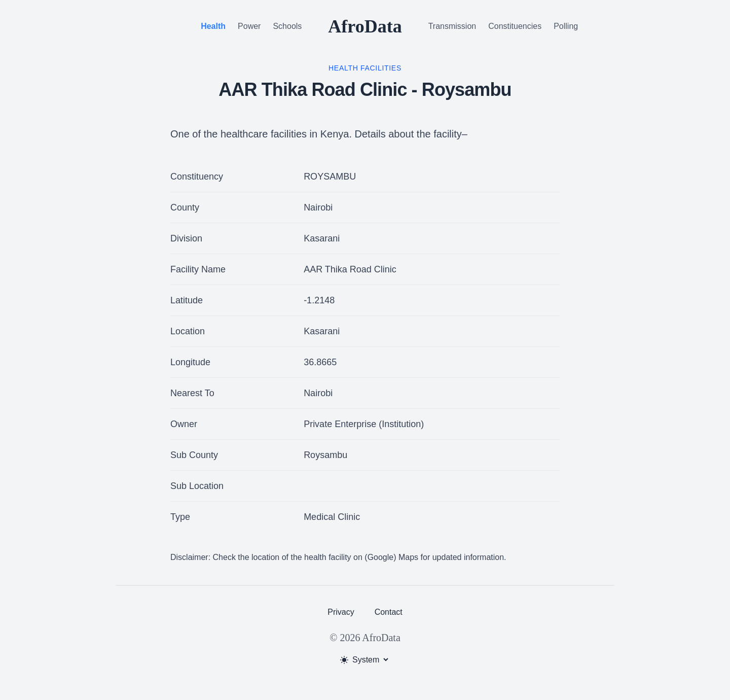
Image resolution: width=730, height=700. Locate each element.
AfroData (365, 26)
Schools (287, 26)
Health (213, 26)
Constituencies (515, 26)
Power (249, 26)
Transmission (452, 26)
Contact (389, 612)
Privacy (341, 612)
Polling (566, 26)
